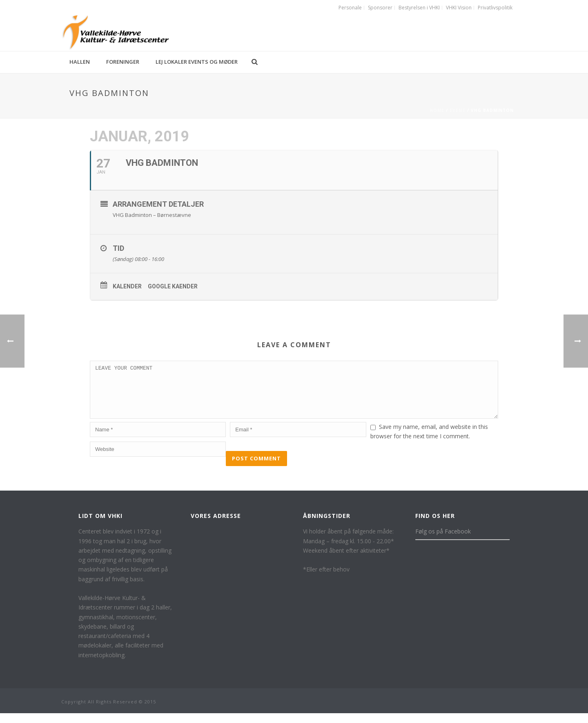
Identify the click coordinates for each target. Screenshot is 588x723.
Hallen (80, 62)
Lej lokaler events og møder (197, 62)
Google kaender (173, 286)
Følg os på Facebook (443, 541)
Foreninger (123, 62)
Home (437, 110)
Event (458, 110)
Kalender (127, 286)
